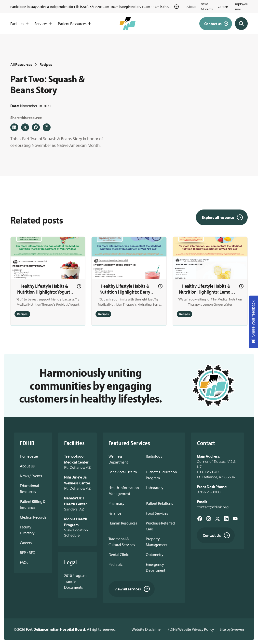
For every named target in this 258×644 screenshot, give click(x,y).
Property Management (157, 542)
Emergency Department (156, 567)
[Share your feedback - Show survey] (253, 322)
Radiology (154, 456)
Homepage (29, 456)
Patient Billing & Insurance (33, 504)
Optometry (155, 554)
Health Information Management (124, 491)
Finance (115, 513)
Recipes (46, 64)
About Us (27, 466)
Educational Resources (29, 489)
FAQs (24, 562)
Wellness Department (118, 459)
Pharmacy (117, 503)
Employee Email (241, 7)
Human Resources (123, 523)
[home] (128, 24)
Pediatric (116, 564)
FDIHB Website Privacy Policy (191, 629)
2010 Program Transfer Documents (75, 581)
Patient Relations (159, 503)
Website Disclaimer (147, 629)
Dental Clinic (119, 554)
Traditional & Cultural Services (122, 542)
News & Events (207, 7)
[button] (19, 24)
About (191, 7)
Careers (223, 7)
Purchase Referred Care (160, 526)
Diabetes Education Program (161, 475)
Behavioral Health (123, 472)
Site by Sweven (232, 629)
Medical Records (33, 517)
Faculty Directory (27, 530)
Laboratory (155, 488)
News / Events (31, 476)
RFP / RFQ (28, 553)
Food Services (157, 513)
